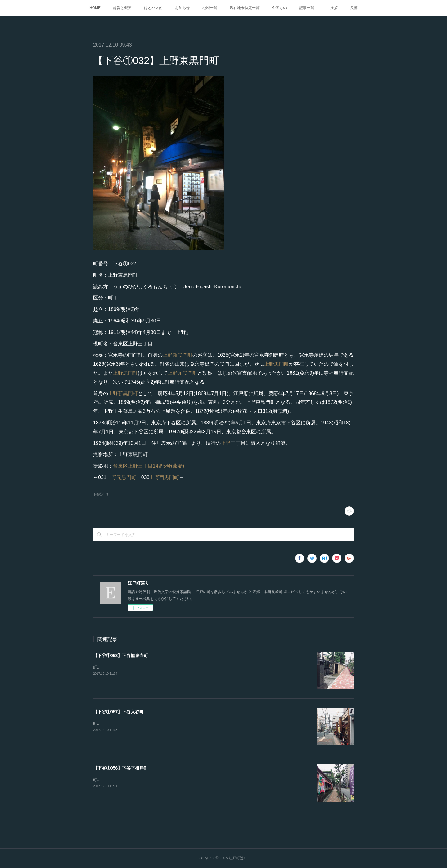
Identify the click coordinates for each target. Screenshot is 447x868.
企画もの (279, 8)
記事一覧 (307, 8)
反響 (354, 8)
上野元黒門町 (183, 373)
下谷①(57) (101, 494)
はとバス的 (153, 8)
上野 (226, 443)
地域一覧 (210, 8)
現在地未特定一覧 (245, 8)
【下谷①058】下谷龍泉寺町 (121, 656)
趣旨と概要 (122, 8)
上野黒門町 (277, 364)
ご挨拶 (332, 8)
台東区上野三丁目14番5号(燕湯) (149, 466)
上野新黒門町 (178, 355)
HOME (95, 8)
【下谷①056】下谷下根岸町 (121, 768)
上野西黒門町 (164, 477)
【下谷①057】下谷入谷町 (118, 712)
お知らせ (183, 8)
